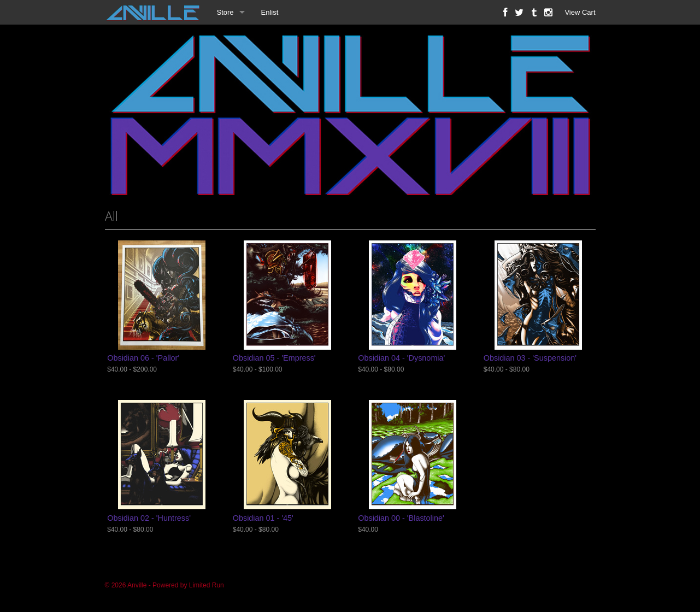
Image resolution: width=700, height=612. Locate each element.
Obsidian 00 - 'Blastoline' (401, 518)
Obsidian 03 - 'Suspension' (530, 358)
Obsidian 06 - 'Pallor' (143, 358)
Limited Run (207, 585)
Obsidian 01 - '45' (263, 518)
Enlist (270, 12)
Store (225, 12)
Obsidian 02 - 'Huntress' (149, 518)
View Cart (580, 12)
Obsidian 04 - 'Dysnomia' (401, 358)
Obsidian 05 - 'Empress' (274, 358)
